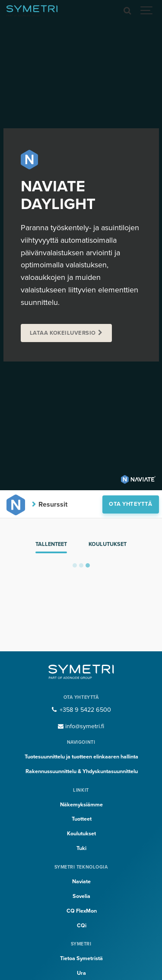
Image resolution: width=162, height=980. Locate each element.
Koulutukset (108, 544)
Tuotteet (82, 819)
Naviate (81, 882)
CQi (82, 926)
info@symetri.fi (81, 726)
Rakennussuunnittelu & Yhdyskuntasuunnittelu (82, 771)
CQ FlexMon (82, 911)
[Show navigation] (147, 11)
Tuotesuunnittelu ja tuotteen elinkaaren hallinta (81, 757)
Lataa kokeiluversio (63, 333)
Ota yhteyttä (130, 504)
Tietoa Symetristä (81, 958)
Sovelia (81, 896)
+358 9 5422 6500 (81, 710)
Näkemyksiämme (81, 805)
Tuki (81, 848)
